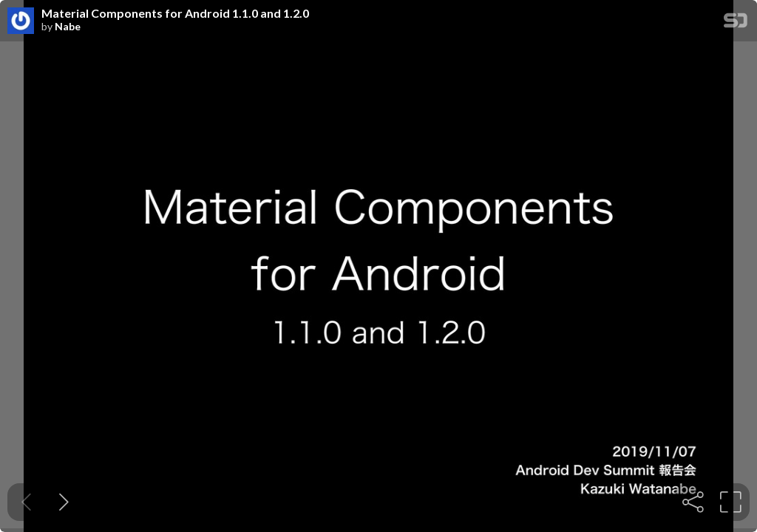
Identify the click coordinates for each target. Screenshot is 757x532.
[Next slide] (64, 502)
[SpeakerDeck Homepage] (736, 23)
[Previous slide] (26, 502)
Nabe (68, 27)
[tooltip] (693, 502)
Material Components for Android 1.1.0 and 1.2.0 (175, 13)
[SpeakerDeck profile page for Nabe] (21, 21)
